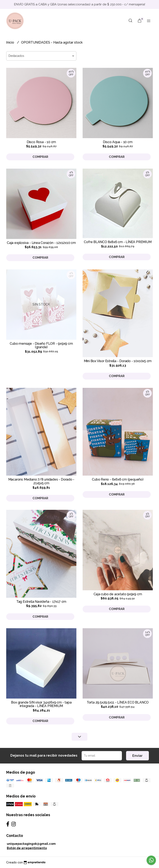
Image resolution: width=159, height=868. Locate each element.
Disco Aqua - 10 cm (118, 142)
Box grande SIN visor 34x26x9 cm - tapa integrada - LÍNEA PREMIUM (41, 704)
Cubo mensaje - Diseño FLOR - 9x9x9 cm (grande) (41, 345)
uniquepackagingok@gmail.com (31, 844)
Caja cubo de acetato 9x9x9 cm (118, 594)
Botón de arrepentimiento (27, 848)
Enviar (137, 756)
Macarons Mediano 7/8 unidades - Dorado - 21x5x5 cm (41, 481)
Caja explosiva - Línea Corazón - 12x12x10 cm (41, 243)
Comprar (40, 157)
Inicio (11, 42)
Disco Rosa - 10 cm (41, 142)
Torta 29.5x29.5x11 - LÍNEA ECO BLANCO (118, 702)
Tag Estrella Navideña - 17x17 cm (41, 602)
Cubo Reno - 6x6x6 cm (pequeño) (118, 479)
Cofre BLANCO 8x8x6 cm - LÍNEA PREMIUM (118, 242)
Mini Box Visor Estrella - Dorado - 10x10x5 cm (118, 361)
